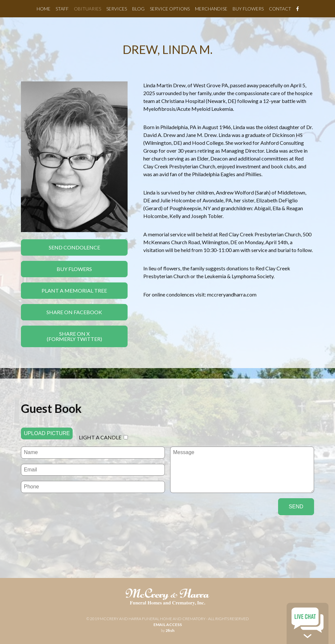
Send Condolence (74, 247)
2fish (170, 630)
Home (44, 9)
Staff (62, 9)
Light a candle (100, 437)
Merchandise (211, 9)
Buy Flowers (248, 9)
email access (168, 625)
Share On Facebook (74, 312)
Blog (138, 9)
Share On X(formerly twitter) (74, 336)
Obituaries (88, 9)
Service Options (170, 9)
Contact (280, 9)
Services (117, 9)
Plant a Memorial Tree (74, 290)
